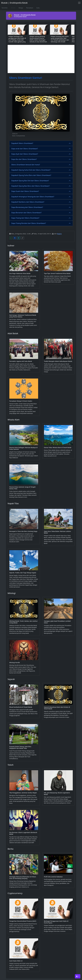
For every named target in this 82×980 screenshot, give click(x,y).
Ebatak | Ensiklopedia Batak (14, 3)
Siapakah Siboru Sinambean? (22, 143)
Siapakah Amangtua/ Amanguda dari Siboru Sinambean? (33, 197)
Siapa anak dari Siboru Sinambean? (25, 149)
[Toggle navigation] (79, 3)
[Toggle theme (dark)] (78, 976)
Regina (59, 234)
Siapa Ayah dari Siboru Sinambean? (25, 154)
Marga (21, 8)
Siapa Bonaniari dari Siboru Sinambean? (26, 213)
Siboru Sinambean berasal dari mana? (26, 165)
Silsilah (13, 8)
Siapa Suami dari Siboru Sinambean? (25, 191)
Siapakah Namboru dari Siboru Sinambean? (28, 202)
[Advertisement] (41, 59)
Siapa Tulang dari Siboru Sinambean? (25, 218)
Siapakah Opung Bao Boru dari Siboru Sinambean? (31, 186)
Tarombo (5, 8)
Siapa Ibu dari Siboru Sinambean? (24, 159)
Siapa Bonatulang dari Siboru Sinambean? (27, 207)
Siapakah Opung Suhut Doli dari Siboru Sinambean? (31, 170)
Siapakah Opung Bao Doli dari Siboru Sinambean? (30, 181)
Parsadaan (30, 8)
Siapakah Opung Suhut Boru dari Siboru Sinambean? (31, 175)
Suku (38, 8)
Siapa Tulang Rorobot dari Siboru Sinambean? (29, 223)
